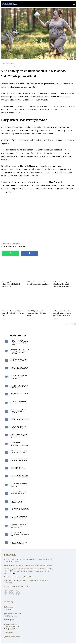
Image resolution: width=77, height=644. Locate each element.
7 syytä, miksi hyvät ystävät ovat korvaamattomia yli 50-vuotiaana (19, 485)
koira (10, 247)
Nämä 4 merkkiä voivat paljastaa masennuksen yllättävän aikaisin (18, 501)
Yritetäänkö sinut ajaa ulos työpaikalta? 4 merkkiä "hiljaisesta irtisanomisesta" (20, 444)
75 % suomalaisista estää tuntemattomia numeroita (19, 493)
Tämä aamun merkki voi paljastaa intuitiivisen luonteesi (18, 411)
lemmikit (22, 247)
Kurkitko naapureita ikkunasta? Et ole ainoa (18, 468)
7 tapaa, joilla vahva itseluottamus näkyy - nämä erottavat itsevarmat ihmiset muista (19, 342)
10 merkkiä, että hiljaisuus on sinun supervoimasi (20, 402)
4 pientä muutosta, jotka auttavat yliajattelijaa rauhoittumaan (18, 526)
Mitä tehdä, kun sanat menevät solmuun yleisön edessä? (20, 452)
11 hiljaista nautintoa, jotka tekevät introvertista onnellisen (19, 377)
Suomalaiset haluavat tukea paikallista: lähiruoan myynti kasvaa (20, 477)
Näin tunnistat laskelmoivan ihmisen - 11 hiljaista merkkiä (20, 419)
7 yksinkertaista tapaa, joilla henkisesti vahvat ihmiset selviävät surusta (19, 387)
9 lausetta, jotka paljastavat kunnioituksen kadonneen (19, 460)
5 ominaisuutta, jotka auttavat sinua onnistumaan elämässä (20, 509)
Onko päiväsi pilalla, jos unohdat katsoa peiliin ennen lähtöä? (20, 534)
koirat (15, 247)
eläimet (4, 247)
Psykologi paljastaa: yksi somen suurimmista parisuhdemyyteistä (18, 428)
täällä (13, 573)
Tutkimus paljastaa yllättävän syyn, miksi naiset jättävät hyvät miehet (20, 369)
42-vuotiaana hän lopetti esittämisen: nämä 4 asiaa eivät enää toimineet (19, 542)
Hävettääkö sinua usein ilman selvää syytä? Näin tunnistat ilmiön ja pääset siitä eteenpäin (20, 352)
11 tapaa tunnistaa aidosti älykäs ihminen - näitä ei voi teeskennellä (20, 360)
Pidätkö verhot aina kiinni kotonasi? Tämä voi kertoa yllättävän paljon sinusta (19, 518)
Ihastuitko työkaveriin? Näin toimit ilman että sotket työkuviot (19, 436)
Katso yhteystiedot (10, 629)
